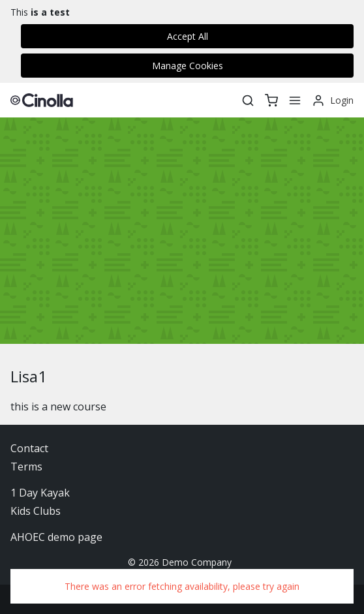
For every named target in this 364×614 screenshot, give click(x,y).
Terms (26, 467)
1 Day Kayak (40, 493)
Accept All (188, 36)
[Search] (248, 100)
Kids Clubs (36, 511)
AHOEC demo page (56, 537)
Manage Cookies (188, 66)
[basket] (271, 100)
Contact (29, 448)
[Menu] (295, 100)
